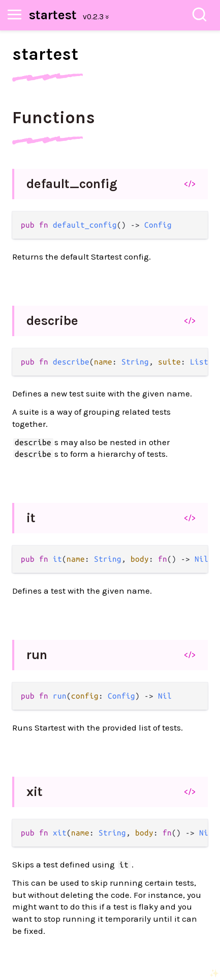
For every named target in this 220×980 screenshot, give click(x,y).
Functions (54, 118)
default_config (72, 184)
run (37, 655)
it (31, 518)
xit (35, 792)
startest (53, 15)
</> (190, 184)
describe (52, 321)
